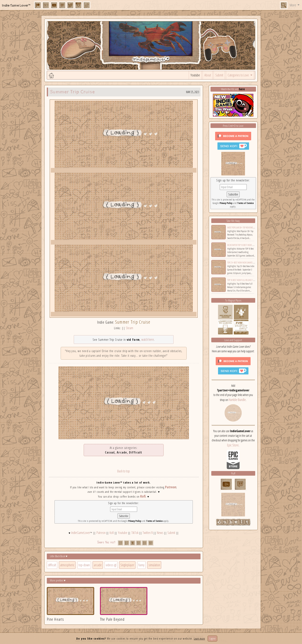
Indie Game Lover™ (16, 5)
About (208, 75)
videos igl (111, 565)
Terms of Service (154, 521)
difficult (52, 565)
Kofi (143, 496)
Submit (219, 75)
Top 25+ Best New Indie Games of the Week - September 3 (251, 263)
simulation (154, 565)
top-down (84, 565)
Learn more (199, 638)
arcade (98, 565)
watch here (148, 339)
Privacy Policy (135, 521)
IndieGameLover (81, 533)
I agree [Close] (212, 639)
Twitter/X (148, 533)
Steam (129, 328)
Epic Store (233, 445)
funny (141, 565)
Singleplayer (127, 565)
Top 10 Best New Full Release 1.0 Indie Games (246, 280)
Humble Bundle (237, 400)
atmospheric (67, 565)
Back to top (124, 471)
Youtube (195, 75)
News (160, 533)
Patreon (171, 487)
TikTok (135, 533)
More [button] (293, 5)
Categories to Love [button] (239, 75)
